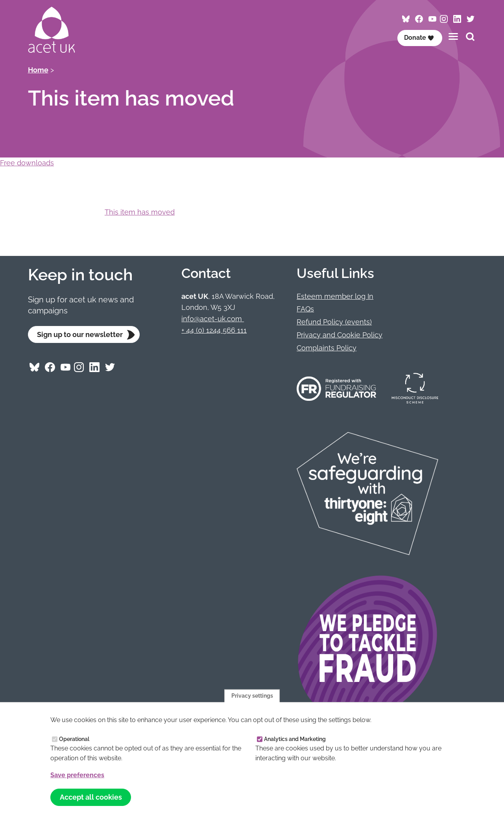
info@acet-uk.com (213, 319)
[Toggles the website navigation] (453, 36)
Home (38, 70)
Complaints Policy (327, 348)
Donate (419, 38)
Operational (74, 739)
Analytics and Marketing (295, 739)
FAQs (305, 309)
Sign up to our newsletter (80, 334)
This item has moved (140, 212)
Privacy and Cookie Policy (340, 335)
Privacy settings (252, 695)
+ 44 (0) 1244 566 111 (214, 330)
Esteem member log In (335, 296)
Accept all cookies (91, 797)
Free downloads (27, 163)
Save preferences (77, 775)
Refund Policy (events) (334, 322)
